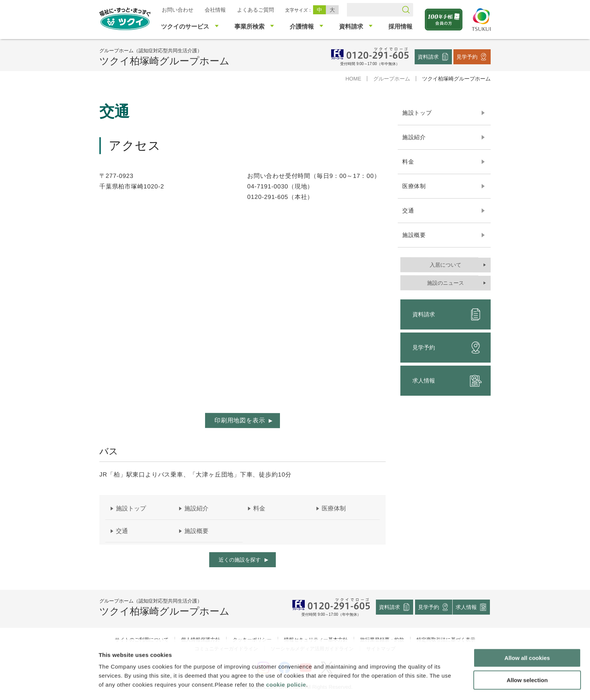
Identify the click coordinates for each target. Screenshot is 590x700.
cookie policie (286, 661)
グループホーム (392, 79)
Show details (395, 685)
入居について (446, 265)
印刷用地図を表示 (240, 420)
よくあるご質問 (255, 10)
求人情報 (447, 381)
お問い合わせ (178, 10)
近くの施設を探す (240, 560)
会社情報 (215, 10)
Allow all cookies (527, 634)
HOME (353, 79)
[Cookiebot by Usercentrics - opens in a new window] (48, 685)
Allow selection (527, 656)
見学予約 (467, 56)
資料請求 (428, 56)
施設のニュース (446, 283)
